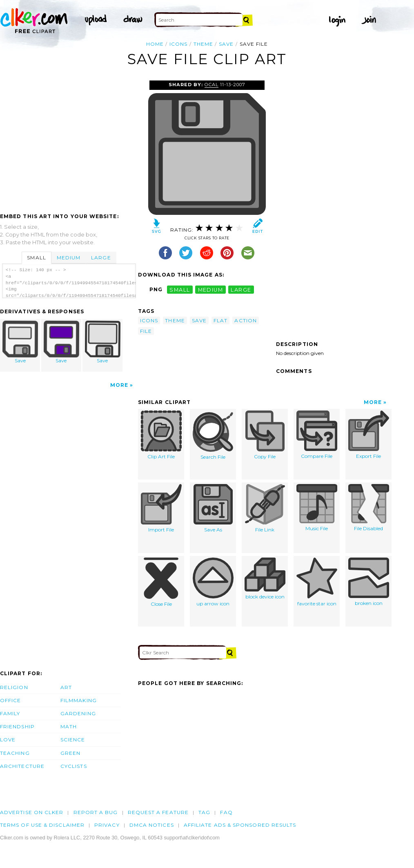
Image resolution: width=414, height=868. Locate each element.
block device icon (265, 579)
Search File (213, 435)
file (146, 331)
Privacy (107, 825)
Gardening (78, 713)
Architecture (22, 766)
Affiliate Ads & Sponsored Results (240, 825)
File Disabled (369, 508)
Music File (317, 508)
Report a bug (96, 812)
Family (10, 713)
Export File (369, 435)
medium (211, 289)
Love (8, 740)
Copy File (265, 435)
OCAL (211, 85)
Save (20, 342)
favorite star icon (317, 582)
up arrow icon (213, 582)
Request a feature (158, 812)
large (241, 289)
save (226, 44)
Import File (161, 508)
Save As (213, 508)
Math (69, 726)
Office (10, 700)
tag (204, 812)
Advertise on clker (32, 812)
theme (203, 44)
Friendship (17, 726)
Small (36, 258)
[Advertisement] (69, 142)
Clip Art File (161, 435)
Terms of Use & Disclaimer (42, 825)
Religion (14, 687)
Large (101, 258)
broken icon (369, 582)
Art (66, 687)
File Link (265, 508)
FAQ (226, 812)
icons (178, 44)
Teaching (15, 753)
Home (155, 44)
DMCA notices (152, 825)
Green (70, 753)
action (245, 320)
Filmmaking (79, 700)
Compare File (317, 435)
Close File (161, 582)
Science (73, 740)
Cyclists (74, 766)
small (180, 289)
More (119, 385)
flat (220, 320)
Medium (69, 258)
